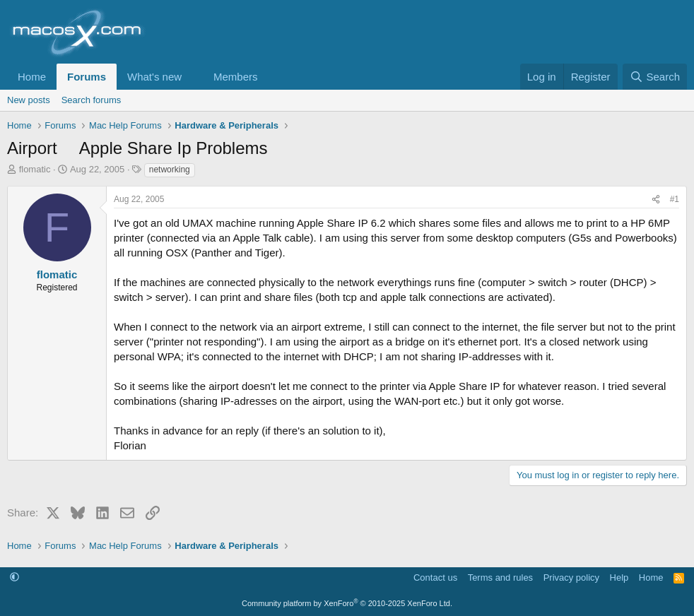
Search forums (92, 100)
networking (170, 170)
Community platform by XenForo (347, 603)
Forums (87, 77)
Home (32, 77)
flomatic (35, 169)
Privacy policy (571, 577)
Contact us (435, 577)
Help (619, 577)
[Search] (655, 77)
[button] (193, 77)
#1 (675, 199)
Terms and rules (500, 577)
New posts (29, 100)
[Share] (656, 200)
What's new (154, 77)
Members (236, 77)
